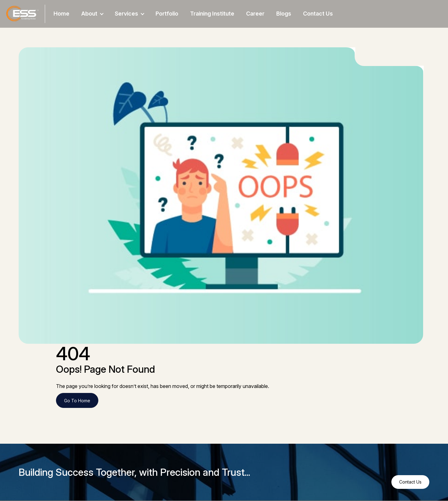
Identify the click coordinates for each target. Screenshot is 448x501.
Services (130, 14)
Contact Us (318, 14)
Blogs (284, 14)
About (92, 14)
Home (61, 14)
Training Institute (212, 14)
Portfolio (167, 14)
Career (255, 14)
